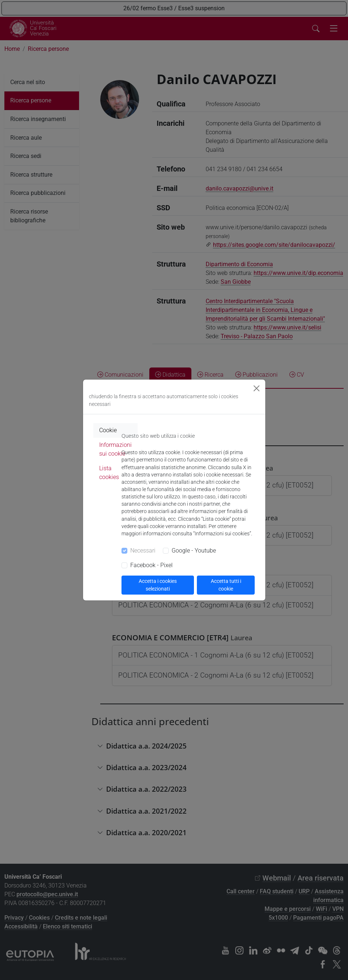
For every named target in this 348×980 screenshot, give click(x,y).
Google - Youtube (194, 551)
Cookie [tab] (108, 430)
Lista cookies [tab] (109, 473)
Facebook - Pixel (151, 565)
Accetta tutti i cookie (226, 585)
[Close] (257, 388)
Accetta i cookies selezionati (158, 585)
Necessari (143, 551)
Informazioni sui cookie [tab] (115, 449)
